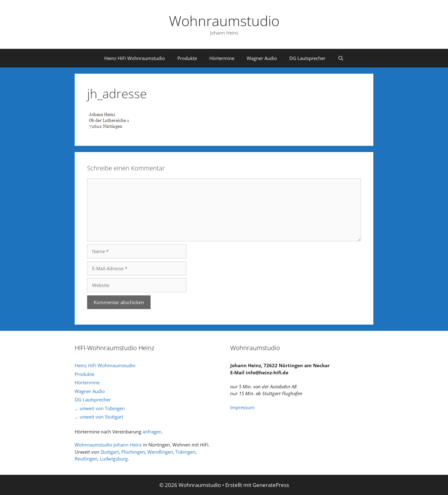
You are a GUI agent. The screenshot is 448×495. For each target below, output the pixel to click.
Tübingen (185, 452)
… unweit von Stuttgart (99, 417)
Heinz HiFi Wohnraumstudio (135, 58)
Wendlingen (160, 452)
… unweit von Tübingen (100, 408)
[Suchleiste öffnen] (341, 58)
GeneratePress (271, 485)
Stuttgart (110, 452)
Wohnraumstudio (224, 21)
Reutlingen (86, 459)
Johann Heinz (128, 445)
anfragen (152, 432)
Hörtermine (222, 58)
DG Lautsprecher (307, 58)
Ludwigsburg (114, 459)
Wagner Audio (262, 58)
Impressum (242, 407)
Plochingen (133, 452)
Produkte (187, 58)
